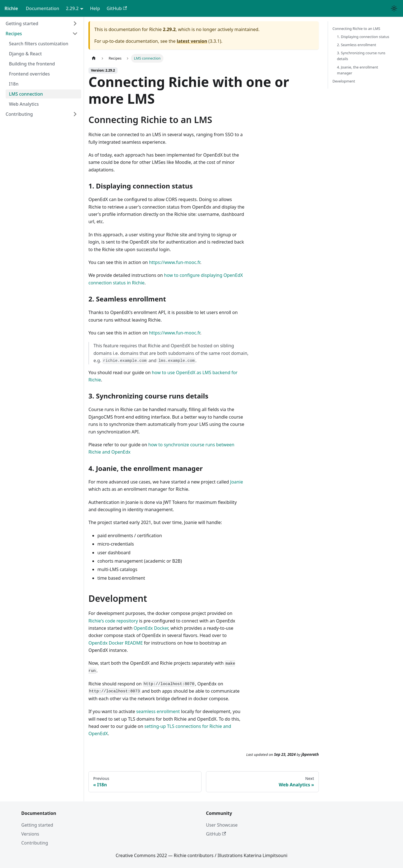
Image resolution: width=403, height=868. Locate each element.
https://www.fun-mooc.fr (174, 262)
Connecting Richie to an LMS (356, 29)
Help (95, 8)
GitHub (117, 8)
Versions (30, 834)
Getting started (37, 825)
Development (344, 81)
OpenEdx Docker (151, 628)
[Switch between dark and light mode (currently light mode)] (394, 8)
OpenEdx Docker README (116, 643)
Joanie (236, 482)
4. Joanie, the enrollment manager (358, 70)
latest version (192, 41)
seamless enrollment (158, 711)
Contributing (35, 843)
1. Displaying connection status (363, 37)
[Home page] (94, 58)
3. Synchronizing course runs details (361, 56)
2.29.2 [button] (72, 8)
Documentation (42, 8)
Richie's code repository (113, 621)
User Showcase (222, 825)
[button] (42, 23)
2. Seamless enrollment (357, 45)
